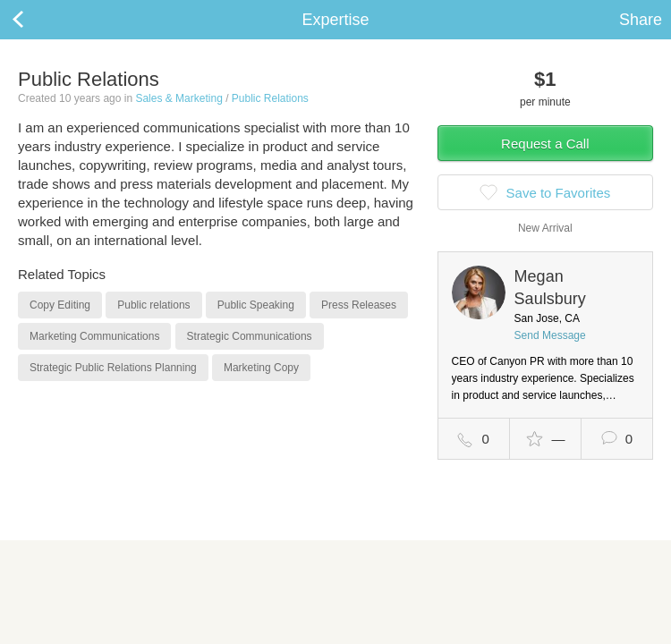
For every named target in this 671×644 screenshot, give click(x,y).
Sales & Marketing (178, 98)
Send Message (550, 335)
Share (641, 20)
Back (36, 20)
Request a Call (545, 144)
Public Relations (270, 98)
